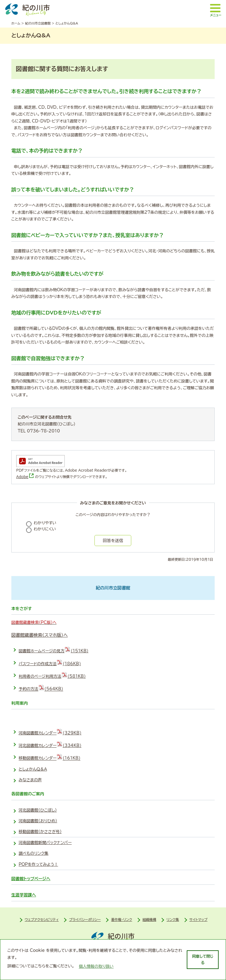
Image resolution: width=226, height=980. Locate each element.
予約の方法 (41, 688)
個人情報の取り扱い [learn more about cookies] (96, 966)
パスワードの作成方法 (50, 662)
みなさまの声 (30, 780)
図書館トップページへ (31, 879)
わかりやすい (45, 523)
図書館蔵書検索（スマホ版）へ (40, 635)
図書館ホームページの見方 (54, 650)
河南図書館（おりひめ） (38, 821)
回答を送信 (113, 541)
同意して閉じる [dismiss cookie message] (203, 959)
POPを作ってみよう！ (38, 864)
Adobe (25, 477)
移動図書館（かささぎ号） (40, 832)
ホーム (16, 23)
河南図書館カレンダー (50, 732)
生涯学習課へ (24, 895)
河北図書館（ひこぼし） (38, 810)
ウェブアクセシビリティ (42, 920)
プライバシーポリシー (85, 920)
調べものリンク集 (34, 853)
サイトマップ (199, 920)
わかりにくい (45, 529)
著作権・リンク (121, 920)
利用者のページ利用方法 (52, 675)
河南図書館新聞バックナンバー (45, 843)
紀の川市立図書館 (38, 23)
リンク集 (173, 920)
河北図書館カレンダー (50, 744)
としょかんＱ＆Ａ (33, 769)
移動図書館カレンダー (50, 757)
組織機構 (149, 920)
